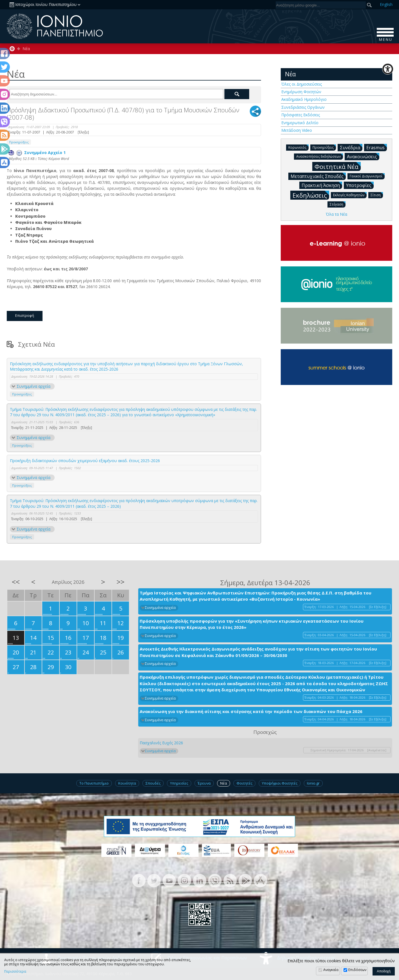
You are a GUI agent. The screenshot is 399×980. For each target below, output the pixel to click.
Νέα (26, 49)
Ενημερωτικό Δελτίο (300, 123)
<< (16, 582)
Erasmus (377, 147)
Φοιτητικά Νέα (338, 166)
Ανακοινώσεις (363, 156)
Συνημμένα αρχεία (34, 386)
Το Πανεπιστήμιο (94, 783)
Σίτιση (377, 195)
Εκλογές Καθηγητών (350, 195)
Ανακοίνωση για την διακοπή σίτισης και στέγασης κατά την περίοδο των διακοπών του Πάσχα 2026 (251, 711)
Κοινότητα (127, 783)
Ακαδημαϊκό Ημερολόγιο (304, 99)
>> (121, 582)
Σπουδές (153, 783)
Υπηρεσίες (179, 783)
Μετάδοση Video (297, 130)
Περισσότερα (15, 972)
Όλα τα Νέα (336, 214)
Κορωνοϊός (298, 147)
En (386, 4)
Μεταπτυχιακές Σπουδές (318, 176)
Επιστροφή (25, 315)
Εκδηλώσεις (311, 195)
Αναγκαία (331, 970)
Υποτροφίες (360, 185)
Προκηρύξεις (19, 142)
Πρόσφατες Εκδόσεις (301, 115)
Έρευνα (204, 783)
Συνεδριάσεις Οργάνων (303, 107)
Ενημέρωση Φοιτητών (301, 92)
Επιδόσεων (357, 970)
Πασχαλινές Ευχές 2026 (161, 743)
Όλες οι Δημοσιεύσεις (302, 84)
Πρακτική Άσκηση (322, 185)
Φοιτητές (244, 783)
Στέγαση (338, 204)
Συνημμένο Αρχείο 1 (37, 152)
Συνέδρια (351, 147)
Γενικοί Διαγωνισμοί (367, 176)
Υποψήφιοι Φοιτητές (280, 783)
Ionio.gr (313, 783)
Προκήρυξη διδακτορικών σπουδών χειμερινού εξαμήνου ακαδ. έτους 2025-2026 (85, 461)
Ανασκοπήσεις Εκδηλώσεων (320, 156)
